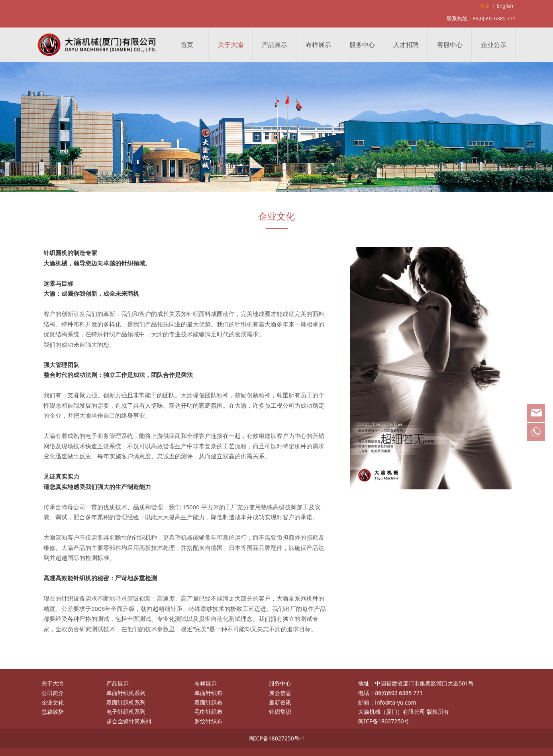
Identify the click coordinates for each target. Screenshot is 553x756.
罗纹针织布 (208, 721)
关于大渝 (231, 45)
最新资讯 (280, 702)
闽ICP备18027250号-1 (277, 738)
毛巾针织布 (208, 712)
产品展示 (275, 45)
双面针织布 (208, 702)
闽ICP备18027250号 (384, 721)
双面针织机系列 (126, 702)
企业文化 (53, 702)
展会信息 (280, 693)
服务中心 (362, 45)
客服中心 (450, 45)
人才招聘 (406, 45)
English (505, 6)
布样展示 (318, 45)
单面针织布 (208, 693)
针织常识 (280, 712)
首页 (187, 45)
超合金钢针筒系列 (129, 721)
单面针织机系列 (126, 693)
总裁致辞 (53, 712)
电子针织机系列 (126, 712)
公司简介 (53, 693)
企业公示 (494, 45)
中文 (485, 6)
